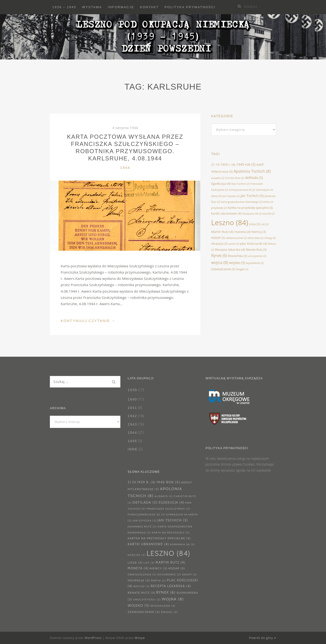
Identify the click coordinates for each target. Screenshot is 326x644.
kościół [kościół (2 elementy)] (269, 214)
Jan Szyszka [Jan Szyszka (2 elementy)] (231, 196)
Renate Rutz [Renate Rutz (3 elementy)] (256, 250)
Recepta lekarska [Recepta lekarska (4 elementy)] (230, 250)
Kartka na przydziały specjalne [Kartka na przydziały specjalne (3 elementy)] (250, 208)
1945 (132, 441)
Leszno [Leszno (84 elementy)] (230, 223)
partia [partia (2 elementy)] (234, 244)
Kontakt (150, 7)
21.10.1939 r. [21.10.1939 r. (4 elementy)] (223, 164)
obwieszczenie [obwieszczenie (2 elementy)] (236, 238)
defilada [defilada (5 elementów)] (254, 177)
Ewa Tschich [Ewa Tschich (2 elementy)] (240, 184)
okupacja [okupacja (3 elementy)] (219, 244)
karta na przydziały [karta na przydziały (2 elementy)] (171, 533)
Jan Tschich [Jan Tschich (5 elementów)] (252, 196)
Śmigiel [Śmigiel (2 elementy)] (242, 269)
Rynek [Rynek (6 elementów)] (219, 256)
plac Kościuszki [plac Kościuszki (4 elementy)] (254, 243)
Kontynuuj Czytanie (88, 321)
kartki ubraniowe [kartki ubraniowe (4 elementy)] (226, 213)
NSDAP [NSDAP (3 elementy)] (218, 238)
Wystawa (92, 7)
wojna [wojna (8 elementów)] (220, 262)
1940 (132, 399)
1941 (132, 408)
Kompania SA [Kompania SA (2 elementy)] (252, 214)
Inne (133, 449)
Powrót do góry (263, 638)
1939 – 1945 (64, 7)
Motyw (140, 638)
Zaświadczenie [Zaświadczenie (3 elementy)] (223, 269)
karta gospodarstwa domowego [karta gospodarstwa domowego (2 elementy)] (242, 202)
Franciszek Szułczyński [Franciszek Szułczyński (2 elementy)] (168, 509)
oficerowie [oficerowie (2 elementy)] (256, 238)
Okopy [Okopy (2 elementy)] (270, 238)
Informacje (121, 7)
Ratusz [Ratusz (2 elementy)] (142, 586)
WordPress (93, 638)
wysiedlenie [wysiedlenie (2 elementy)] (255, 263)
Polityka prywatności (190, 7)
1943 (132, 424)
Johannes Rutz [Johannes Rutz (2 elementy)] (142, 527)
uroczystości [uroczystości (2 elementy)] (257, 256)
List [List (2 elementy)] (265, 224)
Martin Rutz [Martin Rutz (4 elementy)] (222, 232)
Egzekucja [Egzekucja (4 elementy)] (221, 184)
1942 (132, 416)
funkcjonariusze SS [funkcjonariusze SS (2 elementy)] (242, 190)
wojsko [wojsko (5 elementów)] (237, 263)
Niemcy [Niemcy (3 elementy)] (259, 232)
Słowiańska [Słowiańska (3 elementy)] (237, 256)
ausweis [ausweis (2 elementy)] (218, 178)
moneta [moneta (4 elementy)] (242, 232)
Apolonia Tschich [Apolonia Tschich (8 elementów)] (252, 171)
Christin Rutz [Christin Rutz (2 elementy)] (235, 178)
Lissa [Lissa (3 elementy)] (254, 224)
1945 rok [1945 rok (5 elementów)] (246, 164)
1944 (125, 168)
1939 (132, 390)
